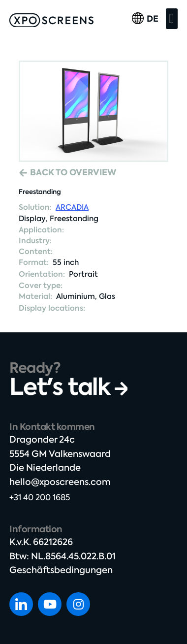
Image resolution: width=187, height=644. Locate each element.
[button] (172, 19)
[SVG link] (51, 20)
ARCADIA (72, 207)
